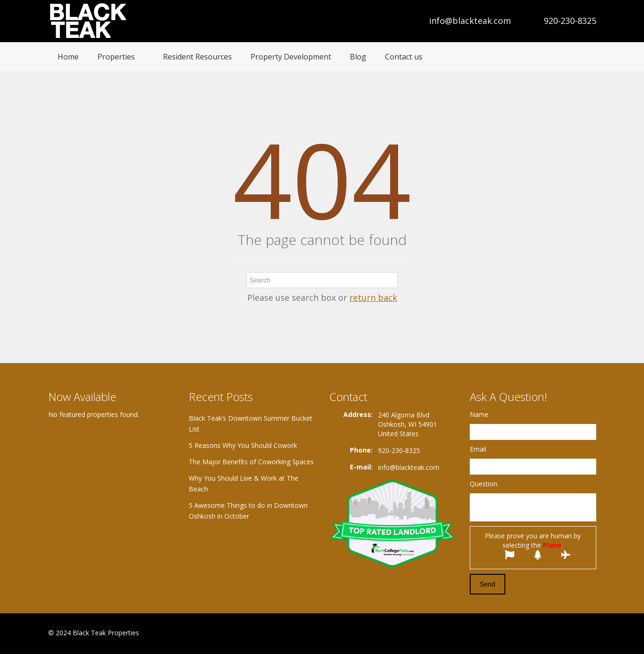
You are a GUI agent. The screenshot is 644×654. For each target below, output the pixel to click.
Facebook (547, 634)
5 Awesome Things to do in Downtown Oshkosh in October (248, 511)
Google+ (567, 634)
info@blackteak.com (470, 21)
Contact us (404, 57)
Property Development (291, 57)
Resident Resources (197, 57)
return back (373, 297)
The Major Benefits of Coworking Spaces (251, 462)
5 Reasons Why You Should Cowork (243, 445)
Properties (116, 57)
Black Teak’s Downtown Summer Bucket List (251, 424)
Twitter (591, 634)
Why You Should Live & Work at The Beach (244, 483)
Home (68, 57)
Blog (358, 57)
